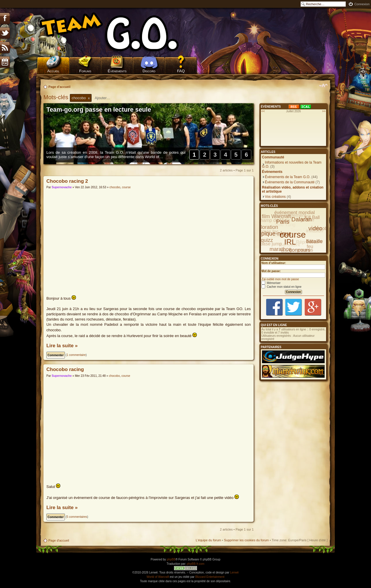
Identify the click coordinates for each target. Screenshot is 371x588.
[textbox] (106, 98)
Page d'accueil (59, 87)
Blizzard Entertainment (210, 577)
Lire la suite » (62, 346)
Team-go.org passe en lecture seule (99, 110)
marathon (281, 249)
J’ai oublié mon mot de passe (280, 279)
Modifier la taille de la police (323, 86)
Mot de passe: (271, 271)
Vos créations (275, 197)
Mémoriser (271, 283)
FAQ (181, 71)
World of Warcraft (158, 577)
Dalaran (301, 219)
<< (263, 111)
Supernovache (62, 187)
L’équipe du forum (208, 540)
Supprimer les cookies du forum (247, 540)
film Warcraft (276, 216)
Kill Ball (312, 217)
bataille (314, 241)
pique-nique (276, 234)
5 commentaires (77, 517)
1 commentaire (76, 355)
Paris (283, 222)
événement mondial (294, 212)
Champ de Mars (274, 220)
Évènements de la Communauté (290, 182)
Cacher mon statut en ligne (281, 287)
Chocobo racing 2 (67, 181)
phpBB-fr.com (196, 564)
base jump (271, 244)
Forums (85, 71)
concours (300, 250)
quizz (267, 240)
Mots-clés (57, 97)
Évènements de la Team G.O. (288, 177)
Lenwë (234, 572)
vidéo (315, 228)
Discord (149, 71)
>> (324, 111)
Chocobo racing (65, 369)
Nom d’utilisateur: (274, 263)
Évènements (117, 71)
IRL (290, 242)
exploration (265, 227)
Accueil (53, 71)
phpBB (171, 559)
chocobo (115, 187)
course (126, 187)
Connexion (362, 4)
